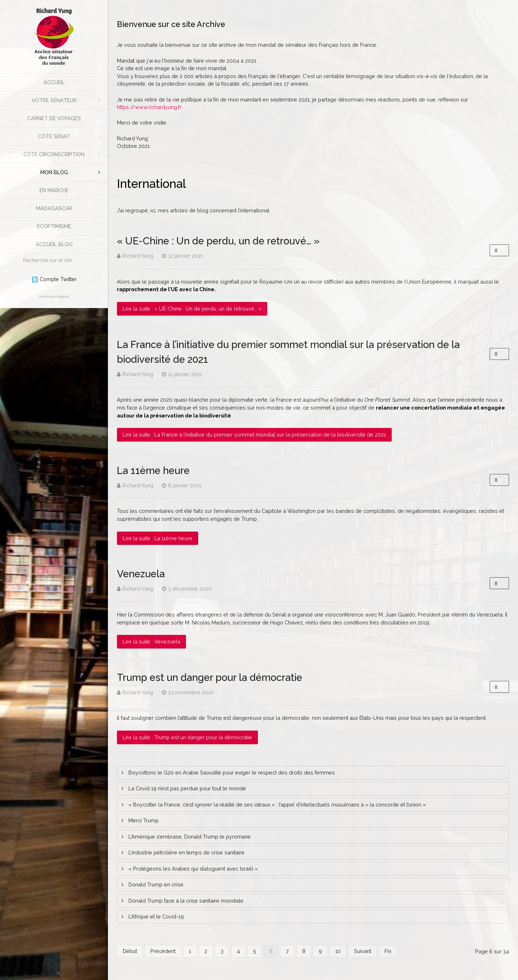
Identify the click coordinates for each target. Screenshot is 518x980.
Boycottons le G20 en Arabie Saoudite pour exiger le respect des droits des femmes (231, 773)
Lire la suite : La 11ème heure (158, 538)
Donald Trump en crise (155, 884)
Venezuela (141, 574)
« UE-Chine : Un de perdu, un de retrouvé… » (218, 241)
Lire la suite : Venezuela (151, 642)
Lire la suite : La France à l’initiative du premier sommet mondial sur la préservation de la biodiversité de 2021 (254, 435)
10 (338, 951)
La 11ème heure (153, 470)
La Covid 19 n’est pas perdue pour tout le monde (187, 788)
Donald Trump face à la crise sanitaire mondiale (185, 901)
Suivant (363, 951)
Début (130, 951)
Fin (388, 951)
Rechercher (20, 254)
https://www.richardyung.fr (149, 107)
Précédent (163, 951)
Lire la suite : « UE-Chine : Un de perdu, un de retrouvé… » (192, 309)
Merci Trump (143, 820)
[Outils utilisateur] (499, 250)
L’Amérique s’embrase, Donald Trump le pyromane (189, 837)
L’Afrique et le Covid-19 (155, 916)
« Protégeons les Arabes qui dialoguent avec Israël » (192, 869)
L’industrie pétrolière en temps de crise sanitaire (186, 852)
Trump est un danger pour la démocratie (210, 677)
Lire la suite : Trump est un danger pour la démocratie (187, 737)
